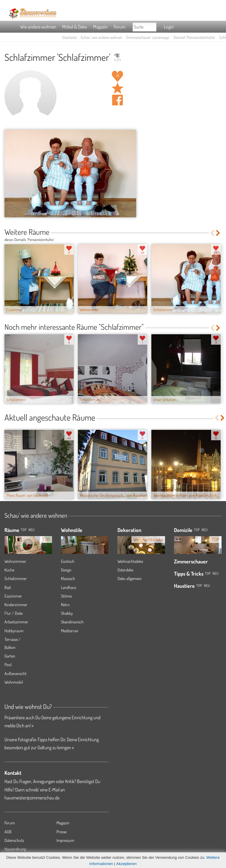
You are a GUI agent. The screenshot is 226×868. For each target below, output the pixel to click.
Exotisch (68, 561)
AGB (8, 832)
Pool (8, 665)
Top (197, 530)
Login (169, 27)
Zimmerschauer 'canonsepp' (148, 37)
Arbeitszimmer (16, 622)
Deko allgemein (130, 578)
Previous (212, 233)
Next (218, 233)
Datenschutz (14, 840)
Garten (10, 656)
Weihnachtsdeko (130, 561)
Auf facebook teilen (117, 100)
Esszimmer (13, 596)
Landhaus (69, 587)
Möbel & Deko (75, 27)
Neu (205, 530)
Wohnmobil (14, 682)
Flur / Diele (14, 613)
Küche (9, 570)
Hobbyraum (14, 631)
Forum (119, 27)
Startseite (69, 37)
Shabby (67, 613)
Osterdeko (125, 570)
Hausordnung (15, 849)
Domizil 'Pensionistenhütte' (194, 37)
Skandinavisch (72, 622)
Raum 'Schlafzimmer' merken (117, 88)
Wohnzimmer (15, 561)
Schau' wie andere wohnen (101, 37)
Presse (62, 832)
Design (66, 570)
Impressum (65, 840)
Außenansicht (15, 673)
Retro (65, 605)
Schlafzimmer (16, 578)
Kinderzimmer (16, 605)
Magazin (100, 27)
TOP (24, 530)
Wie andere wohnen (38, 27)
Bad (8, 587)
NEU (32, 530)
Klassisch (68, 578)
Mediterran (70, 631)
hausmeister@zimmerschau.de (32, 798)
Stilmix (66, 596)
